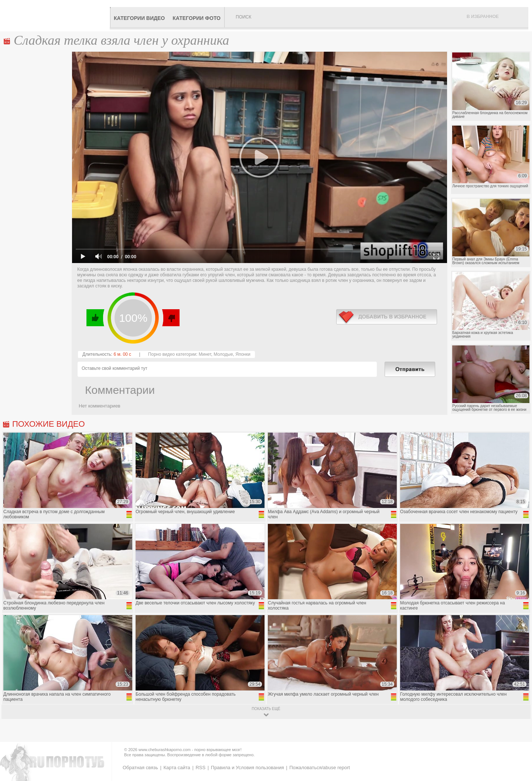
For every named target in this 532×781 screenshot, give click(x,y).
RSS (200, 768)
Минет (205, 354)
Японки (243, 354)
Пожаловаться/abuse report (320, 768)
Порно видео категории (172, 354)
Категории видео (139, 18)
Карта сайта (177, 768)
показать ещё (266, 709)
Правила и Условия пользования (248, 768)
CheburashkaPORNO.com (57, 16)
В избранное (483, 17)
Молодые (223, 354)
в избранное (387, 317)
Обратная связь (140, 768)
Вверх (518, 733)
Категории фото (197, 18)
